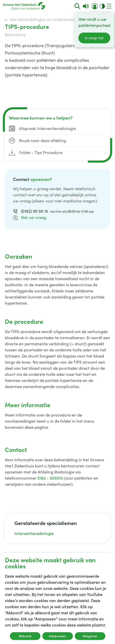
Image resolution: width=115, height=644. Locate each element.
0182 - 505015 (50, 478)
